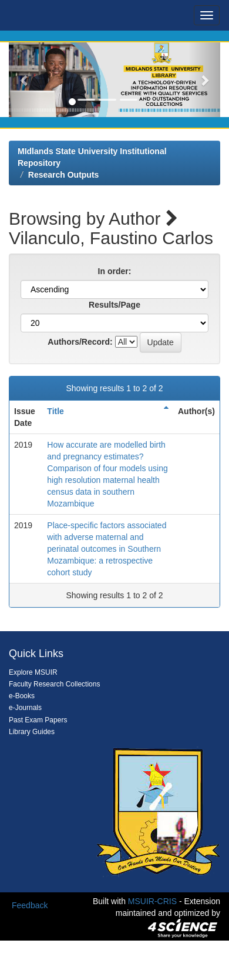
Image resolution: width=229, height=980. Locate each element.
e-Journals (25, 708)
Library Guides (32, 732)
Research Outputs (64, 175)
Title (55, 411)
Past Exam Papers (38, 720)
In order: (115, 271)
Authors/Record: (80, 342)
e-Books (22, 696)
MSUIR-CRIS (152, 901)
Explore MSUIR (33, 672)
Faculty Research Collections (54, 684)
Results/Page (114, 305)
